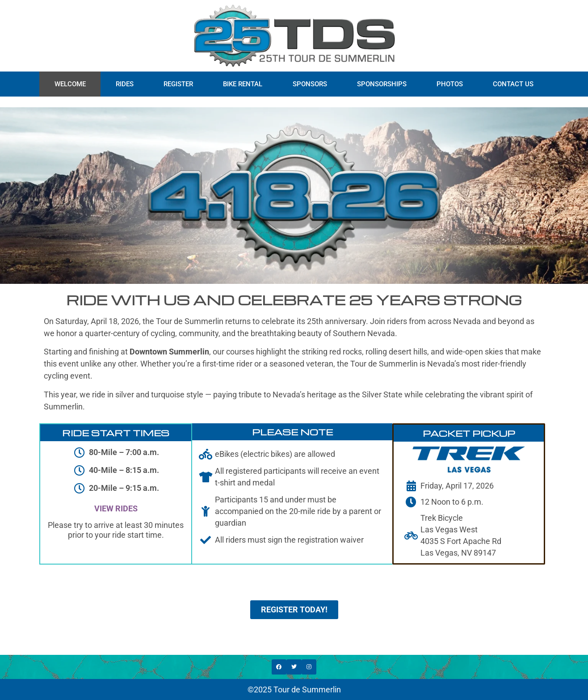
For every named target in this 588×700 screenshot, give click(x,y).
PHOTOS (450, 84)
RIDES (125, 84)
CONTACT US (513, 84)
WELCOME (70, 84)
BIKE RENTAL (243, 84)
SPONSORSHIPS (382, 84)
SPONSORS (310, 84)
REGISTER (178, 84)
